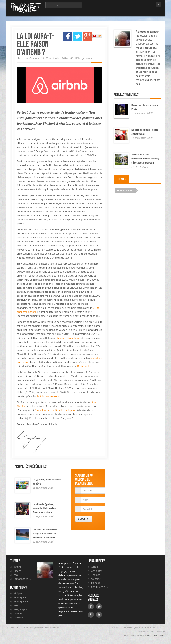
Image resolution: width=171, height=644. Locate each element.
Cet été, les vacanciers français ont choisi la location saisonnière (45, 533)
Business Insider (86, 366)
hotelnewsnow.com (48, 396)
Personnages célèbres (23, 579)
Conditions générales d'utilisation (40, 627)
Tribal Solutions (156, 635)
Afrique (18, 593)
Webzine (96, 579)
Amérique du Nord (23, 597)
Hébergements (83, 58)
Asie (16, 605)
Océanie (18, 617)
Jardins (17, 567)
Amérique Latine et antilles (23, 601)
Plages (17, 571)
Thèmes (121, 179)
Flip (97, 36)
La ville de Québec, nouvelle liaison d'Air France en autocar (44, 508)
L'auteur (96, 583)
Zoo (16, 575)
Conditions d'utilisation (100, 587)
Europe (18, 613)
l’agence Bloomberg (68, 338)
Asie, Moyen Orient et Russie (23, 609)
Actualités (97, 571)
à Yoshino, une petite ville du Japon (55, 410)
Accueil (95, 567)
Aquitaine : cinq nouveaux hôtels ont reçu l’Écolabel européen (146, 158)
